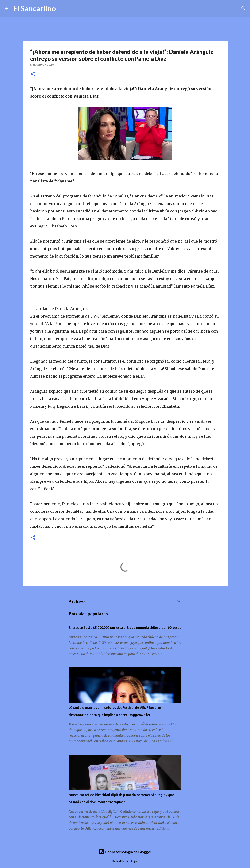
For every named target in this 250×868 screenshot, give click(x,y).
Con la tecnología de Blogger (125, 852)
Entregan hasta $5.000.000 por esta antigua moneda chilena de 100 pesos (125, 628)
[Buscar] (62, 8)
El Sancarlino (35, 8)
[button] (33, 74)
